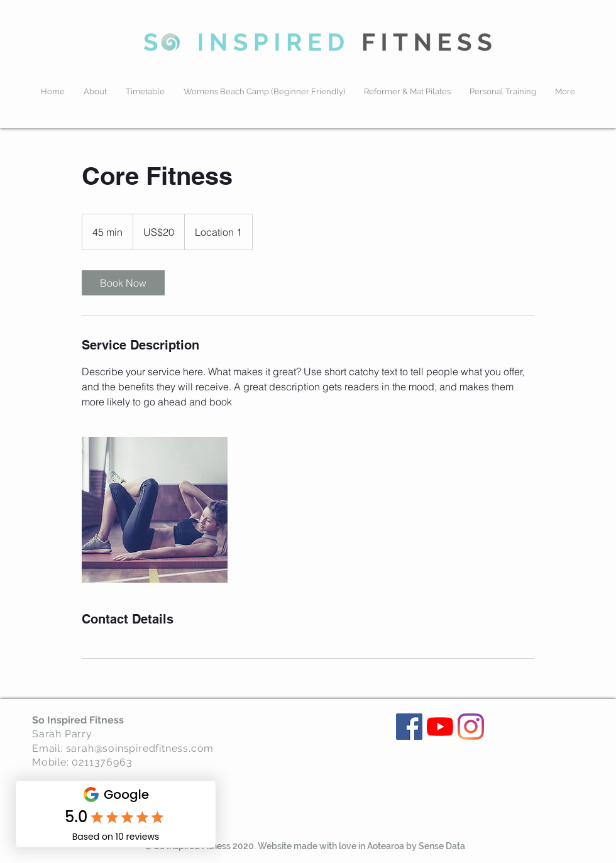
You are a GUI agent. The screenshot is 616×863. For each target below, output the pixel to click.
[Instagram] (471, 727)
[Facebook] (409, 727)
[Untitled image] (155, 510)
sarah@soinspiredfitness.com (140, 748)
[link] (123, 283)
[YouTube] (440, 727)
